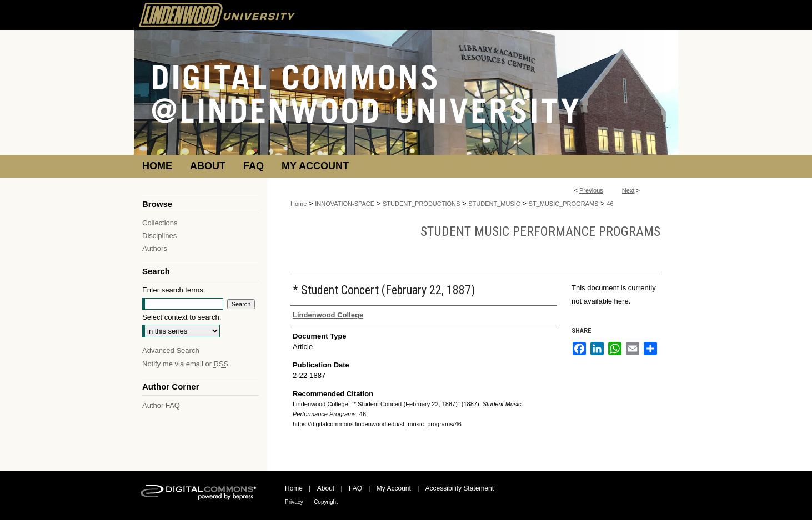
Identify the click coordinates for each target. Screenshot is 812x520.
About (326, 488)
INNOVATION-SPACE (345, 204)
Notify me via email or (185, 364)
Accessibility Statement (460, 488)
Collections (160, 223)
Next (628, 190)
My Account (394, 488)
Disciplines (159, 236)
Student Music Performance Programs (540, 231)
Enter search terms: (174, 290)
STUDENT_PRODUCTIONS (421, 204)
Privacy (294, 502)
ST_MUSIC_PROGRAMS (564, 204)
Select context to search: (182, 317)
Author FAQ (161, 405)
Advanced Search (171, 350)
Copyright (326, 502)
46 (610, 204)
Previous (591, 190)
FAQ (355, 488)
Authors (155, 248)
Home (299, 204)
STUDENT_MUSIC (494, 204)
